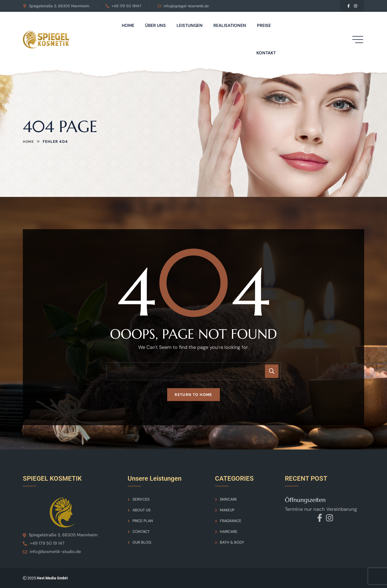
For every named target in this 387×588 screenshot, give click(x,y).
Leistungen (190, 25)
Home (128, 25)
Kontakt (266, 53)
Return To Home (193, 395)
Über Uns (155, 25)
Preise (264, 25)
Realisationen (230, 25)
